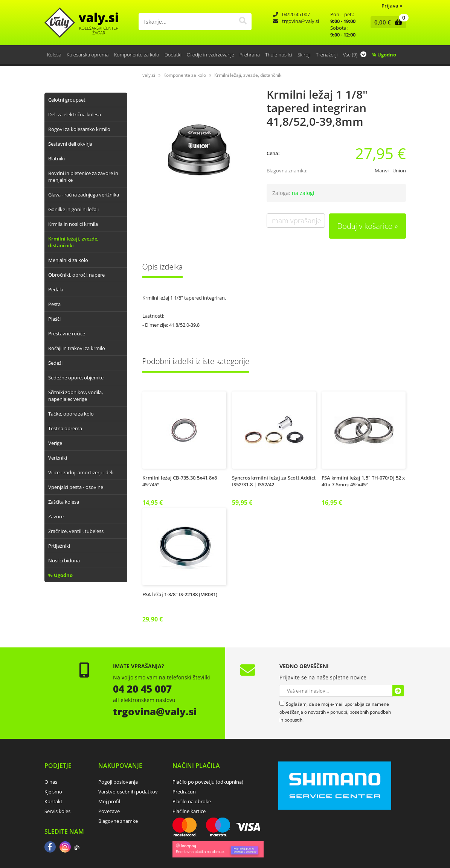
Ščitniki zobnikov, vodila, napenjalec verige (76, 396)
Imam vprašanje (296, 221)
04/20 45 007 (296, 14)
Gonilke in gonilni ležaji (73, 209)
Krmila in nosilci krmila (73, 224)
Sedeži (55, 363)
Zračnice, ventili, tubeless (76, 531)
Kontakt (53, 801)
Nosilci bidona (64, 560)
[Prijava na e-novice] (398, 691)
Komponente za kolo (137, 55)
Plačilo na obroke (192, 801)
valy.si (149, 75)
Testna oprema (65, 428)
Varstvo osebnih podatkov (128, 792)
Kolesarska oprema (88, 55)
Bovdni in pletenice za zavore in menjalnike (83, 177)
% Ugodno (384, 55)
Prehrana (250, 55)
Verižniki (58, 458)
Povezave (109, 811)
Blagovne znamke (118, 821)
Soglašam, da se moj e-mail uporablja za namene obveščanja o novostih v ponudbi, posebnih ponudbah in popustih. (335, 712)
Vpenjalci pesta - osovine (76, 487)
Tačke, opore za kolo (71, 414)
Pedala (56, 289)
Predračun (184, 792)
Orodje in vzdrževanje (211, 55)
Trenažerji (327, 55)
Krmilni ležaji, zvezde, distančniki (73, 242)
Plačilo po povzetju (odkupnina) (208, 782)
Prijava (392, 6)
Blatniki (56, 158)
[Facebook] (50, 848)
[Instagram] (65, 848)
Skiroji (304, 55)
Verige (55, 443)
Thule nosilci (279, 55)
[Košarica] (387, 22)
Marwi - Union (390, 171)
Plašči (54, 319)
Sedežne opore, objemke (76, 378)
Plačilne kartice (189, 811)
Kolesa (54, 55)
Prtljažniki (59, 546)
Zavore (56, 516)
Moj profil (109, 801)
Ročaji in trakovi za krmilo (77, 348)
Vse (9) (355, 55)
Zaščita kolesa (64, 502)
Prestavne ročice (67, 333)
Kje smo (53, 792)
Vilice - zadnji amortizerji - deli (81, 472)
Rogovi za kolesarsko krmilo (79, 129)
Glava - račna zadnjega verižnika (84, 195)
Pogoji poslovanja (118, 782)
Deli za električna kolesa (75, 114)
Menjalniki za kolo (68, 260)
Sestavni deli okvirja (70, 144)
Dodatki (173, 55)
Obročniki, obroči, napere (76, 275)
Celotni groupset (67, 100)
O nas (51, 782)
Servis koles (57, 811)
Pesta (54, 304)
